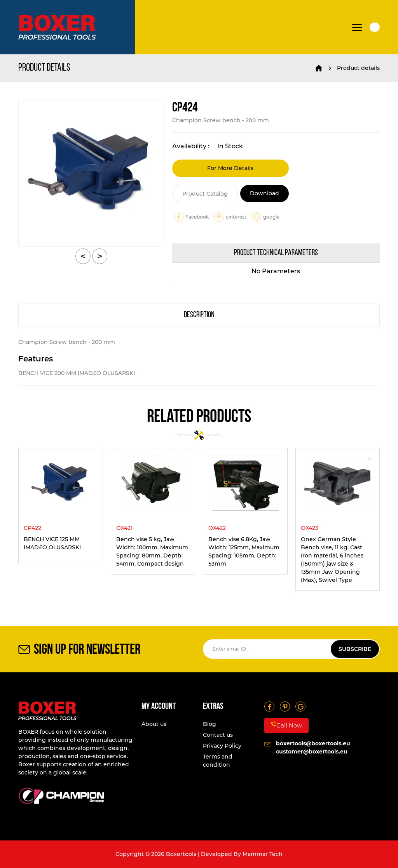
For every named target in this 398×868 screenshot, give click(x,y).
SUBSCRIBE (355, 649)
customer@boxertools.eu (312, 752)
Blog (209, 724)
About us (154, 724)
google (266, 217)
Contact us (218, 735)
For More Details (230, 168)
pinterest (230, 217)
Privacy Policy (222, 746)
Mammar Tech (263, 854)
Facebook (191, 217)
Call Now (286, 725)
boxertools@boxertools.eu (313, 743)
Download (264, 193)
